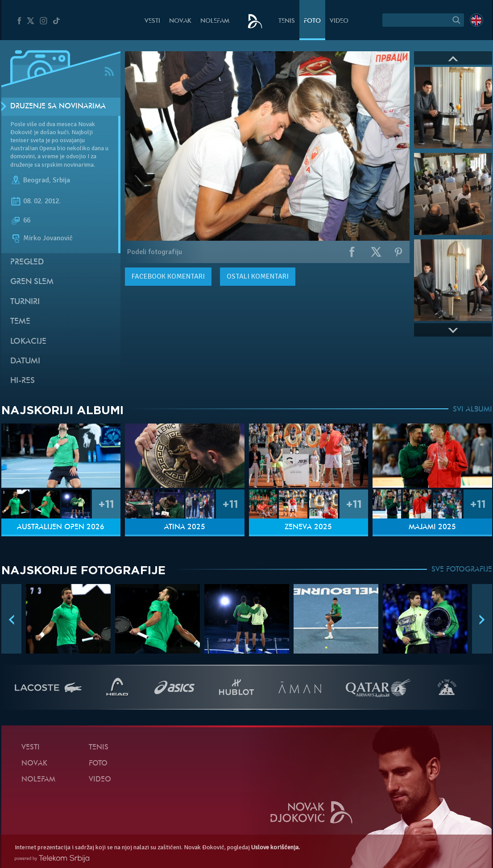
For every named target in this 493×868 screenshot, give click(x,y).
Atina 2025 (185, 527)
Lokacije (28, 342)
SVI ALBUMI (472, 410)
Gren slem (32, 282)
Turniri (25, 302)
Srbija (61, 180)
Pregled (27, 262)
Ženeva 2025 (308, 527)
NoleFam (215, 21)
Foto (312, 21)
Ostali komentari (258, 276)
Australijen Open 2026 (61, 527)
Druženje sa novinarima (58, 107)
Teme (20, 322)
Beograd (36, 180)
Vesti (152, 21)
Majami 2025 (432, 527)
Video (339, 21)
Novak (180, 21)
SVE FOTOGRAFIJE (462, 570)
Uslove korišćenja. (275, 847)
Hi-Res (23, 381)
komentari (168, 276)
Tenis (287, 21)
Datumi (25, 361)
